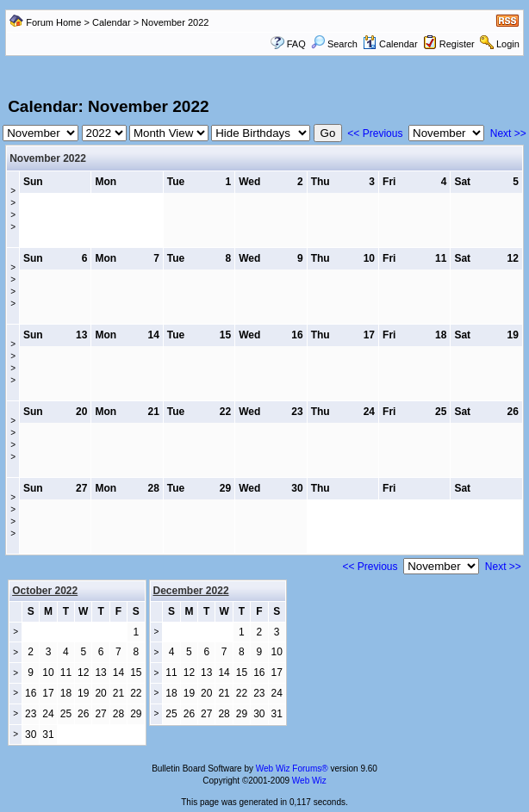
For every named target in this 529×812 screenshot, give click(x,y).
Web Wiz (309, 781)
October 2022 (45, 591)
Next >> (508, 133)
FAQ (296, 44)
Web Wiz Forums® (292, 769)
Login (508, 44)
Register (457, 44)
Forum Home (53, 22)
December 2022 (191, 591)
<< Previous (375, 133)
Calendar (112, 22)
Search (334, 44)
